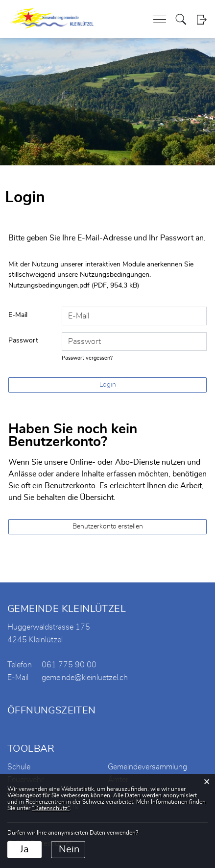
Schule (19, 767)
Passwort (23, 341)
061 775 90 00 (69, 665)
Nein (69, 849)
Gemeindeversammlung (147, 767)
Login (202, 19)
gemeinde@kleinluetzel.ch (85, 678)
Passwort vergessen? (87, 358)
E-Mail (18, 315)
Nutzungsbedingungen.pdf (49, 286)
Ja (24, 849)
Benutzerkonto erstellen (108, 526)
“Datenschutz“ (51, 808)
